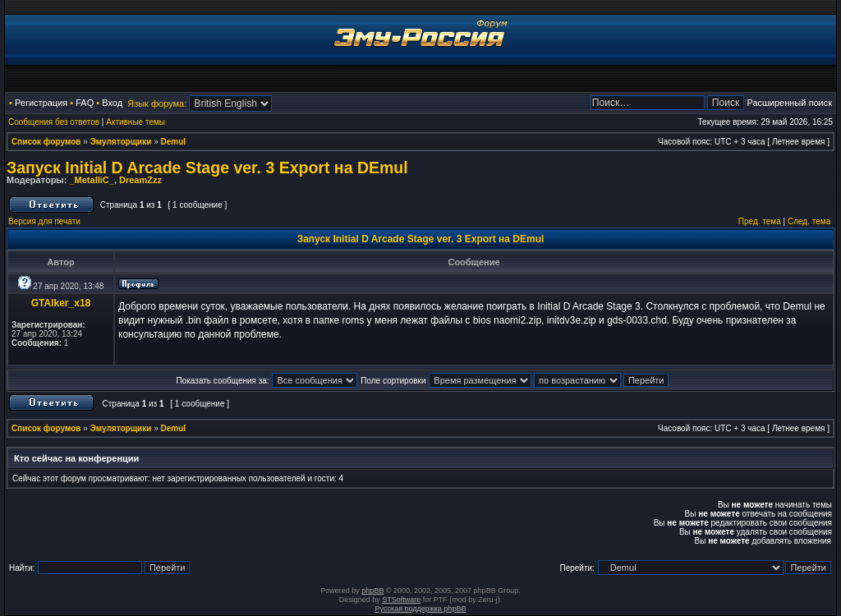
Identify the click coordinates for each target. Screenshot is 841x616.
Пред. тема (760, 221)
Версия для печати (44, 221)
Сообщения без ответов (54, 122)
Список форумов (46, 142)
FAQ (85, 103)
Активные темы (136, 122)
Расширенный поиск (789, 103)
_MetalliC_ (91, 180)
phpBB (372, 591)
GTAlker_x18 (61, 303)
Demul (174, 142)
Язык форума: (157, 103)
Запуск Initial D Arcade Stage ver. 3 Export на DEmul (207, 168)
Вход (112, 103)
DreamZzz (140, 180)
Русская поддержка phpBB (421, 609)
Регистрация (41, 103)
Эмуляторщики (121, 142)
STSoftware (401, 600)
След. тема (809, 221)
